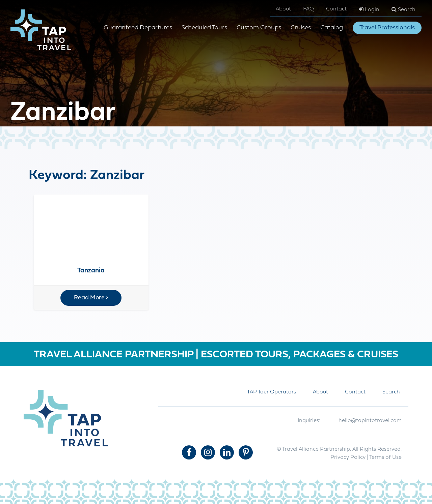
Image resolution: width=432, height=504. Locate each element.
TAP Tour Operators (272, 392)
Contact (336, 9)
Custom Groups (259, 28)
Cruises (301, 28)
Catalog (332, 28)
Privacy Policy (348, 457)
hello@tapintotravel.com (370, 421)
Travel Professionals (387, 28)
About (283, 9)
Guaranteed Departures (138, 28)
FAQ (308, 9)
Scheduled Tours (204, 28)
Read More (91, 298)
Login (369, 9)
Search (403, 9)
